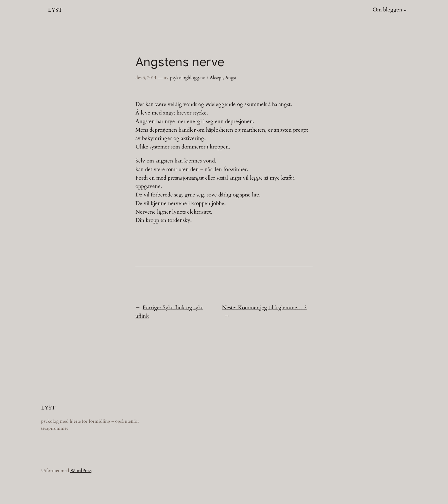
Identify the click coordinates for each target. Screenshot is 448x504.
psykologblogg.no (188, 78)
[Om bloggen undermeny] (405, 10)
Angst (231, 78)
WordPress (81, 471)
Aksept (216, 78)
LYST (55, 10)
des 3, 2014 (146, 78)
